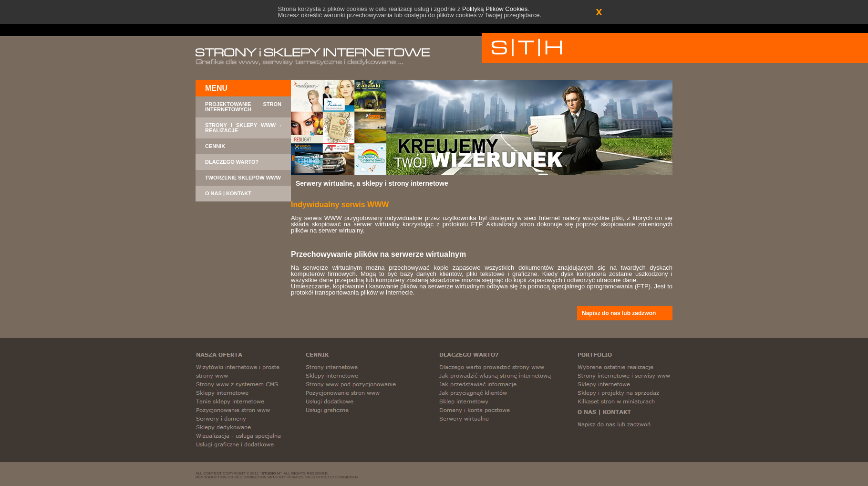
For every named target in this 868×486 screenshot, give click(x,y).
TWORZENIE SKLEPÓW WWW (243, 178)
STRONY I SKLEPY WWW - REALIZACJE (243, 128)
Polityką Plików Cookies (495, 9)
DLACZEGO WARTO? (232, 162)
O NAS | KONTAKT (228, 194)
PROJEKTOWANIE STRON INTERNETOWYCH (243, 107)
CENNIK (215, 146)
